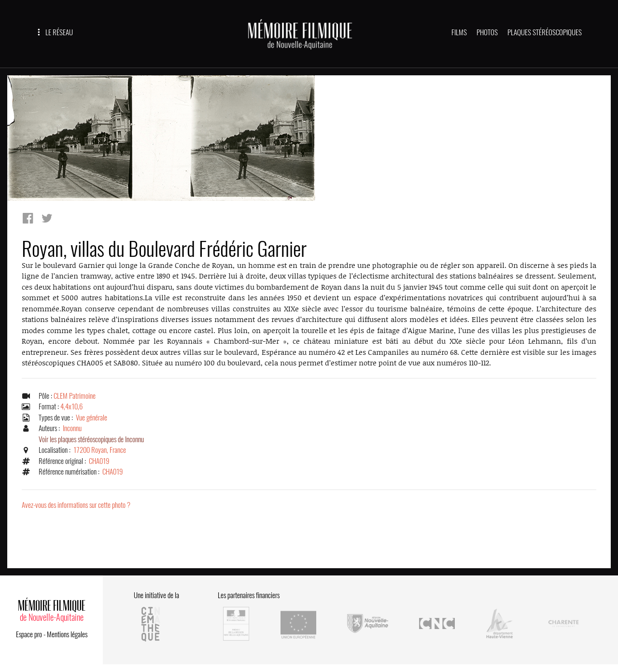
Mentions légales (67, 634)
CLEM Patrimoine (75, 396)
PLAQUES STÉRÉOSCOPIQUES (545, 32)
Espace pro (29, 634)
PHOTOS (487, 32)
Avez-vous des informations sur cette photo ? (76, 505)
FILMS (459, 32)
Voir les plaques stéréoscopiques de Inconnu (91, 439)
